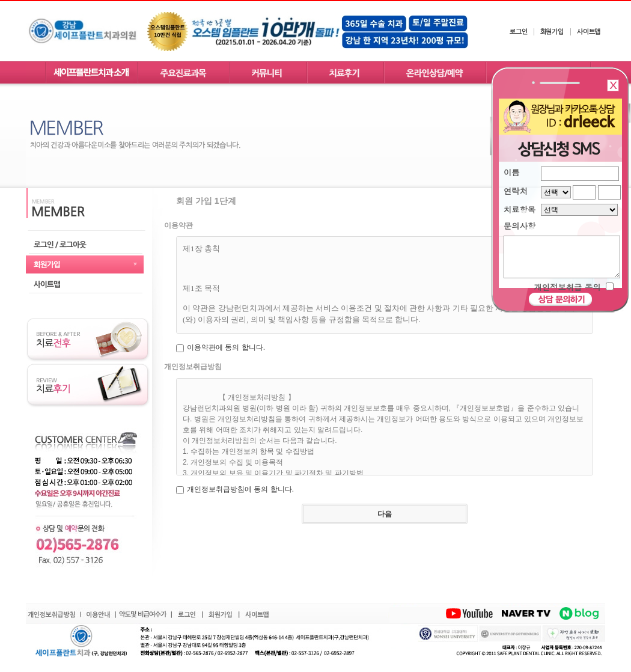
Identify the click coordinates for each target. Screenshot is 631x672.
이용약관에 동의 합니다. (226, 347)
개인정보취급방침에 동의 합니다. (240, 489)
